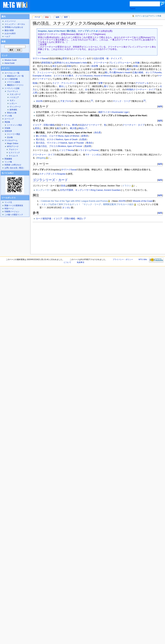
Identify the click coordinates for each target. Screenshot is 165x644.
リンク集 (8, 162)
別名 (63, 186)
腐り (106, 86)
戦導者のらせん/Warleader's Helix (71, 63)
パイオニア (14, 97)
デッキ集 (8, 116)
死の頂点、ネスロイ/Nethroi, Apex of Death (57, 139)
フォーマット (13, 91)
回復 (69, 66)
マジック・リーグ (122, 101)
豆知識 (7, 128)
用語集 (7, 122)
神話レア (83, 128)
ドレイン (82, 59)
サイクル (65, 125)
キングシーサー (44, 190)
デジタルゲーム (11, 140)
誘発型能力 (47, 63)
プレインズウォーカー (120, 63)
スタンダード (15, 94)
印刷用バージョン (12, 212)
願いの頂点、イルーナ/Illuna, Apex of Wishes (58, 136)
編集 (160, 106)
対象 (137, 63)
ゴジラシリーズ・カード (50, 180)
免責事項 (80, 262)
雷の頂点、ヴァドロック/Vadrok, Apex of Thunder (60, 143)
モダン (12, 100)
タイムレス (13, 156)
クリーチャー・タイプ (144, 90)
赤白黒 (98, 133)
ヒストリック (14, 152)
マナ (160, 76)
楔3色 (75, 125)
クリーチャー (100, 63)
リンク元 (8, 202)
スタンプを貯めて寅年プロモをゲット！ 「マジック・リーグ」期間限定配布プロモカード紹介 (88, 204)
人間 (35, 93)
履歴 (66, 17)
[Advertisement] (55, 11)
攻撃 (101, 83)
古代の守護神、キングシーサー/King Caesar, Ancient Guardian (90, 190)
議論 (47, 17)
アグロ (139, 83)
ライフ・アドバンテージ (64, 83)
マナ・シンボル (93, 155)
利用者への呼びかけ (13, 165)
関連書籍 (8, 159)
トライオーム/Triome (88, 150)
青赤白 (89, 143)
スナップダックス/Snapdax (53, 174)
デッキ (145, 83)
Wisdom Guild (11, 60)
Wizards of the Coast (143, 201)
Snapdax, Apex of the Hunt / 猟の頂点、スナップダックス (67, 31)
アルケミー (13, 149)
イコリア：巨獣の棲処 (44, 125)
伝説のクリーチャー (90, 125)
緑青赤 (85, 136)
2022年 (39, 101)
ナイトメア (116, 59)
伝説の (97, 59)
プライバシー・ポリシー (123, 259)
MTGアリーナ (13, 146)
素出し (62, 86)
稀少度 (73, 128)
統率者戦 (13, 110)
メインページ (10, 21)
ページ (37, 17)
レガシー (13, 103)
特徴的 (130, 90)
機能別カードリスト (15, 85)
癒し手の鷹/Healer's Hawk (118, 73)
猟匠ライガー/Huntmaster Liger (114, 112)
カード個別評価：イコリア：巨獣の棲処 (56, 219)
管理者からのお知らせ (14, 27)
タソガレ (67, 208)
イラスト (127, 186)
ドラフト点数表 (14, 82)
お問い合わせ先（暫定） (15, 168)
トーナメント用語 (14, 125)
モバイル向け (8, 173)
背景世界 (8, 131)
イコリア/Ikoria (66, 150)
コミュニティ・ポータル (15, 24)
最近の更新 (9, 30)
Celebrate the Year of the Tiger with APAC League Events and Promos (75, 201)
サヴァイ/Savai (40, 59)
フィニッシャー (45, 73)
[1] (92, 100)
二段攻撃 (94, 66)
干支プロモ (66, 101)
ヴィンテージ (15, 107)
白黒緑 (83, 139)
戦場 (135, 66)
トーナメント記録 (12, 88)
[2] (144, 100)
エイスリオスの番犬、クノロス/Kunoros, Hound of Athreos (82, 76)
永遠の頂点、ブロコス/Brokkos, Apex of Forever (59, 146)
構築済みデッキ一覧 (15, 76)
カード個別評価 (11, 79)
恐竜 (102, 59)
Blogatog (41, 158)
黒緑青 (88, 146)
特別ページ (9, 208)
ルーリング (9, 119)
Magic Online (13, 143)
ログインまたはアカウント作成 (148, 16)
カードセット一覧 (12, 73)
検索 (4, 41)
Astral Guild (10, 63)
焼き (55, 66)
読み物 (10, 137)
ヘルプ (7, 36)
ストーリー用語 (14, 134)
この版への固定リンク (14, 215)
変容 (65, 59)
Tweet (133, 9)
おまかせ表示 (10, 33)
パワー (115, 69)
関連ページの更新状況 (14, 205)
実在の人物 (12, 113)
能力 (129, 69)
